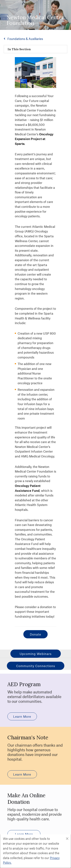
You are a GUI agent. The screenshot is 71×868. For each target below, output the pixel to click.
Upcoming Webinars (36, 654)
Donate (35, 634)
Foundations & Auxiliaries (25, 39)
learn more (22, 716)
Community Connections (36, 666)
